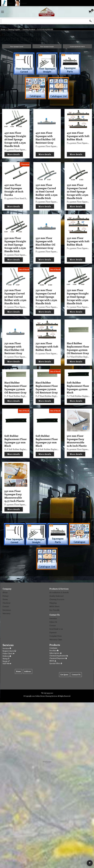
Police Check (9, 653)
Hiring (6, 659)
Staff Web (7, 663)
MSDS (53, 661)
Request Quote (9, 651)
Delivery (7, 656)
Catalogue (53, 648)
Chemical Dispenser (58, 658)
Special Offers (56, 663)
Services (7, 648)
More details (14, 154)
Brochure (54, 650)
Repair (6, 661)
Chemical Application (59, 656)
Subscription (56, 653)
